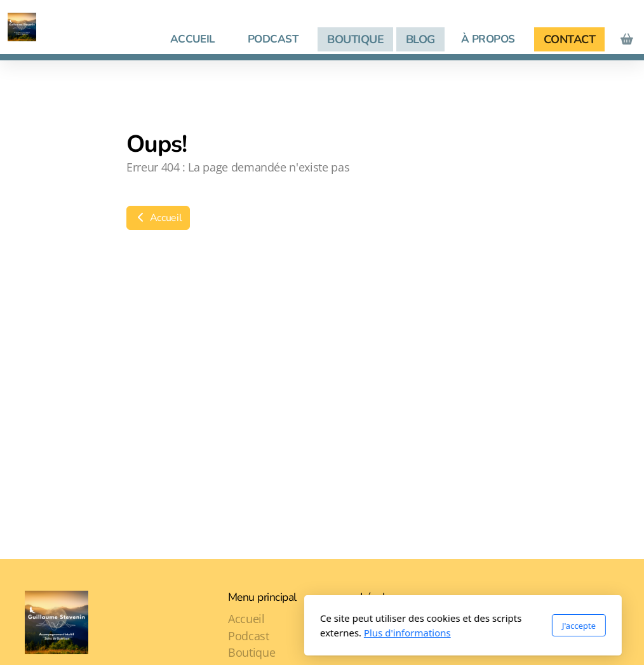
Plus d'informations (266, 633)
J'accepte (438, 626)
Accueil (158, 218)
